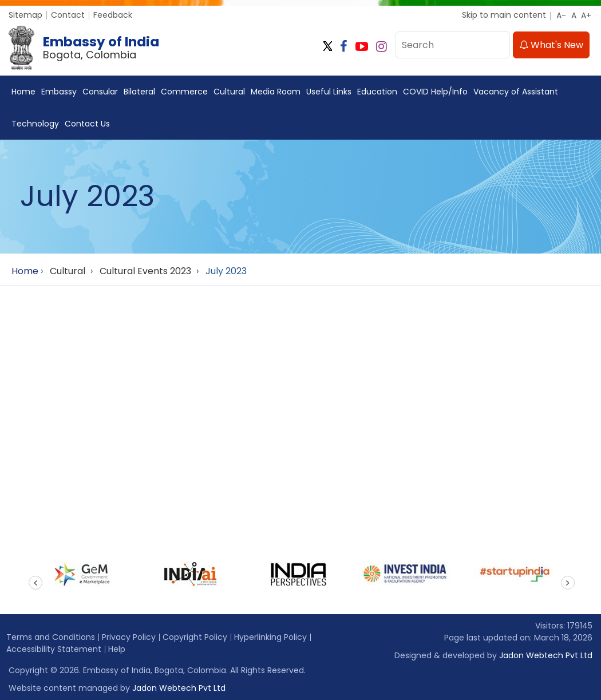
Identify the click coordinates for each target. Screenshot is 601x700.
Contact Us (87, 124)
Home (23, 92)
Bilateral (139, 92)
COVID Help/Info (435, 92)
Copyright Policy (195, 637)
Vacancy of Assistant (516, 92)
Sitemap (25, 15)
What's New (551, 45)
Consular (100, 92)
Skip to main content (504, 15)
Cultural (229, 92)
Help (117, 649)
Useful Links (329, 92)
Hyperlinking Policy (270, 637)
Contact (68, 15)
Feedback (113, 15)
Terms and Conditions (51, 637)
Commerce (184, 92)
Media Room (276, 92)
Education (377, 92)
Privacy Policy (129, 637)
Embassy (59, 92)
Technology (35, 124)
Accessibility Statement (54, 649)
